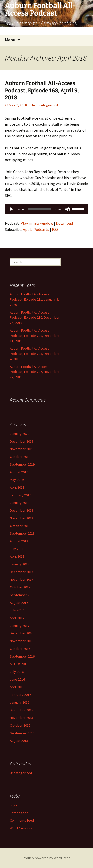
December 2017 (22, 572)
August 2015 (19, 741)
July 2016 (17, 672)
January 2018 (20, 564)
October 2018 (20, 526)
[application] (46, 209)
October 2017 (20, 587)
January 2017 (20, 626)
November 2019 (22, 449)
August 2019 (19, 472)
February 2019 (20, 495)
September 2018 (22, 533)
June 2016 (17, 679)
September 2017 (22, 595)
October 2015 (20, 725)
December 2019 (22, 441)
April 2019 (17, 487)
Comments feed (22, 820)
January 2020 (20, 434)
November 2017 (22, 579)
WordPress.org (21, 828)
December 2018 (22, 510)
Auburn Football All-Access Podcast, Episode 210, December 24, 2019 (35, 317)
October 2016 (20, 649)
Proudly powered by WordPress (47, 858)
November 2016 (22, 641)
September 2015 (22, 733)
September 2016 (22, 656)
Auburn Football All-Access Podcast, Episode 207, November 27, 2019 (35, 372)
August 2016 (19, 664)
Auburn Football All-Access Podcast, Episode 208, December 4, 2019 (35, 354)
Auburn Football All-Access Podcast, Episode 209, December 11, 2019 (35, 336)
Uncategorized (47, 105)
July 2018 (17, 549)
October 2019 (20, 457)
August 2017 (19, 603)
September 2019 (22, 464)
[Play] (11, 209)
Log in (14, 805)
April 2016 (17, 687)
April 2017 (17, 618)
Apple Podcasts (36, 229)
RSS (55, 229)
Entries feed (19, 813)
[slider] (40, 209)
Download (64, 223)
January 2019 (20, 503)
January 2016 (20, 702)
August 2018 (19, 541)
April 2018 (17, 556)
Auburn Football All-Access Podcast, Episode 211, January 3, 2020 (34, 299)
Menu (10, 40)
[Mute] (68, 209)
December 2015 (22, 710)
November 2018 (22, 518)
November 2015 (22, 718)
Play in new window (37, 223)
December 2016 (22, 633)
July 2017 (17, 610)
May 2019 (17, 480)
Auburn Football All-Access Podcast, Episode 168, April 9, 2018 (42, 90)
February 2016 (20, 695)
